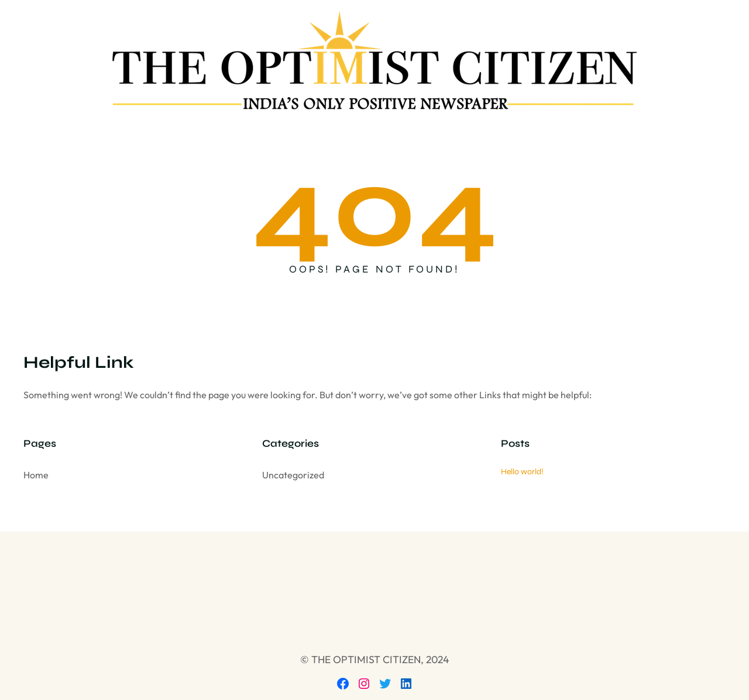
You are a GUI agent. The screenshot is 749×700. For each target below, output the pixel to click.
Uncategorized (293, 475)
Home (36, 475)
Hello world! (522, 472)
